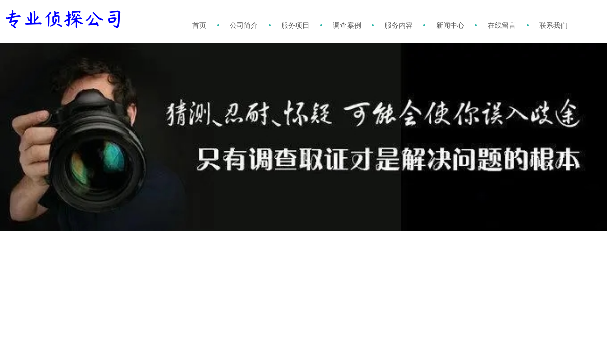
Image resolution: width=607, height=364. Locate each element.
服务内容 (399, 25)
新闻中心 (450, 25)
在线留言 (502, 25)
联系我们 (553, 25)
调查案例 (347, 25)
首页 (199, 25)
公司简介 (244, 25)
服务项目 (295, 25)
